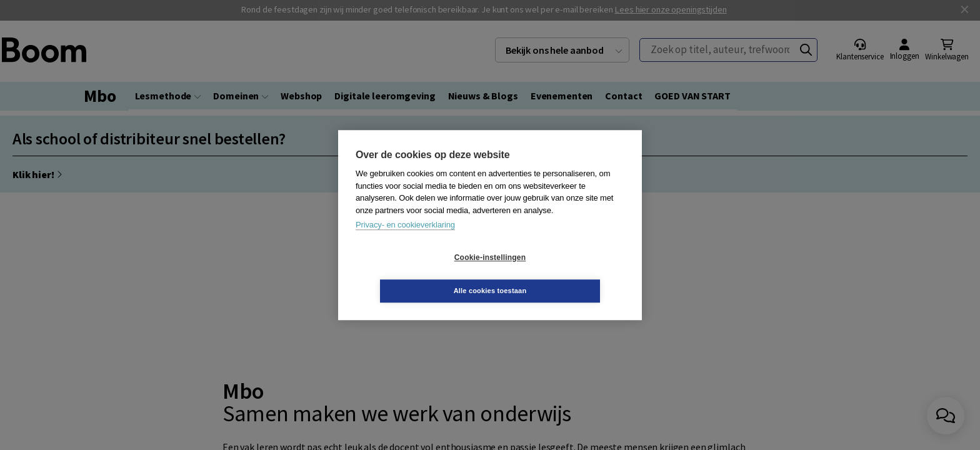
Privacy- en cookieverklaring (405, 242)
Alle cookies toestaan (565, 274)
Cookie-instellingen (416, 274)
